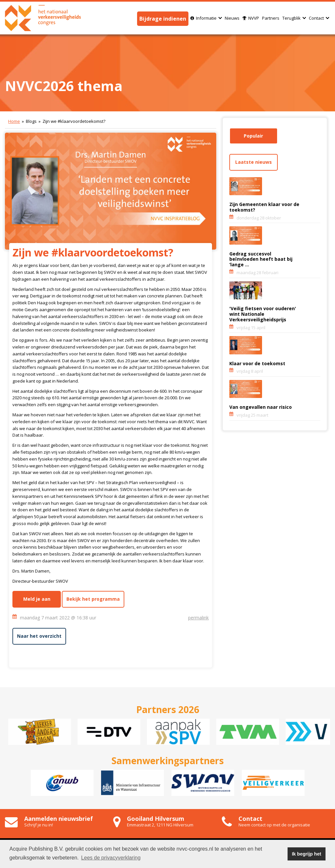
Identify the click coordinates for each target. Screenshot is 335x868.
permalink (198, 618)
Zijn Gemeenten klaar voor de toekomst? (264, 207)
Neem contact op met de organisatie (274, 825)
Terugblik (294, 18)
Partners (271, 18)
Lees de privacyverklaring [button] (111, 858)
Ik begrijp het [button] (307, 854)
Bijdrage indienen (163, 19)
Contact (319, 18)
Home (14, 121)
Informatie (206, 18)
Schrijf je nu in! (39, 825)
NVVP (251, 18)
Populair (253, 136)
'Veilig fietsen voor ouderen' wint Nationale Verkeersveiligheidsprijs (263, 314)
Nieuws (232, 18)
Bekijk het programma (93, 599)
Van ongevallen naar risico (261, 407)
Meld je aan (37, 599)
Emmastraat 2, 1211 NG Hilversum (160, 825)
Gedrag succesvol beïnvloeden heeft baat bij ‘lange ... (261, 259)
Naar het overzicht (39, 636)
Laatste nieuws (254, 162)
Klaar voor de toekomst (257, 363)
